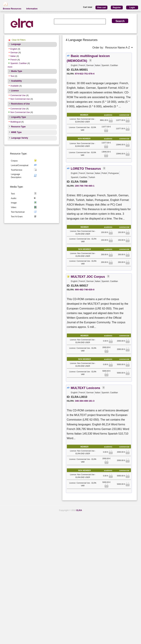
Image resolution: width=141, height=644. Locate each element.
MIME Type (16, 132)
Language (16, 44)
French (14, 60)
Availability (16, 81)
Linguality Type (18, 117)
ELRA (79, 510)
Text (12, 76)
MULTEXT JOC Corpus (88, 277)
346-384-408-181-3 (85, 401)
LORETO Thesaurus (86, 169)
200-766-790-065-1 (85, 186)
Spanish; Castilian (19, 63)
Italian (13, 56)
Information (32, 9)
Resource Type (18, 127)
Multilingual (16, 122)
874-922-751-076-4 (85, 74)
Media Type (17, 71)
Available (14, 86)
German (14, 53)
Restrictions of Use (20, 104)
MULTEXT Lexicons (86, 388)
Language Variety (20, 138)
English (14, 49)
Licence (15, 91)
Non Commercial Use (20, 99)
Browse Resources (12, 9)
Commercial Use (18, 95)
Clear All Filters (19, 40)
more (10, 67)
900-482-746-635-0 (85, 290)
